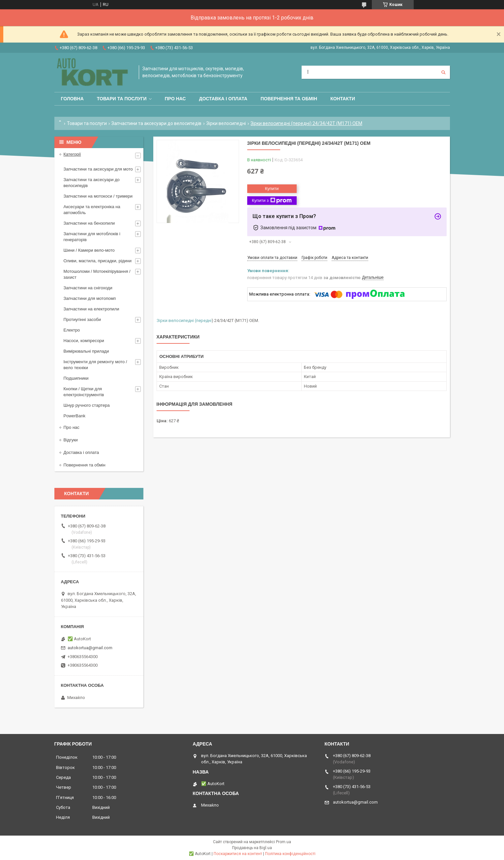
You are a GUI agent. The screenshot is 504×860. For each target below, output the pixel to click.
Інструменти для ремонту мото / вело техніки (95, 365)
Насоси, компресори (84, 341)
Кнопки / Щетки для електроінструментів (84, 392)
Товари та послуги (122, 99)
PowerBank (74, 416)
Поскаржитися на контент (238, 854)
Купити (272, 189)
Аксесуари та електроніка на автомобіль (92, 210)
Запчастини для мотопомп (90, 298)
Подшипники (76, 378)
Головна (72, 99)
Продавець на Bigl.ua (252, 848)
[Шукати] (443, 72)
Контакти (343, 99)
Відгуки (71, 440)
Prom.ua (283, 842)
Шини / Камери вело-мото (89, 250)
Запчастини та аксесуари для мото (98, 169)
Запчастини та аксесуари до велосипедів (156, 123)
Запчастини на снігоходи (88, 288)
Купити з (272, 201)
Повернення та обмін (289, 99)
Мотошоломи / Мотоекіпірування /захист (97, 274)
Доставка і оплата (223, 99)
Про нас (175, 99)
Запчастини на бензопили (89, 223)
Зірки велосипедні (226, 123)
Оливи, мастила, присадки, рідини (98, 261)
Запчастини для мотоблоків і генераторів (92, 237)
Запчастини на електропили (91, 309)
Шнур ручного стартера (87, 405)
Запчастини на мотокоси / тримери (98, 196)
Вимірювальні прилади (86, 351)
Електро (72, 330)
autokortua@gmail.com (90, 648)
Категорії (72, 154)
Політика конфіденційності (290, 854)
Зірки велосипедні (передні (184, 320)
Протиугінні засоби (82, 319)
